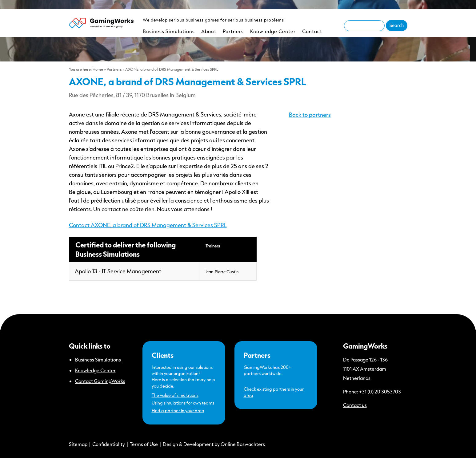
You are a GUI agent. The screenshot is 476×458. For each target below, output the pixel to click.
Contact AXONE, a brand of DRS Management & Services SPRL (148, 225)
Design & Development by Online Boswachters (214, 444)
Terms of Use (144, 444)
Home (98, 69)
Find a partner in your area (178, 411)
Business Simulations (169, 31)
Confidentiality (109, 444)
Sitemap (78, 444)
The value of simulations (175, 395)
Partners (233, 31)
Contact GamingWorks (100, 381)
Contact (312, 31)
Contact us (355, 405)
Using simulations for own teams (183, 403)
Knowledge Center (273, 31)
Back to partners (310, 115)
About (209, 31)
